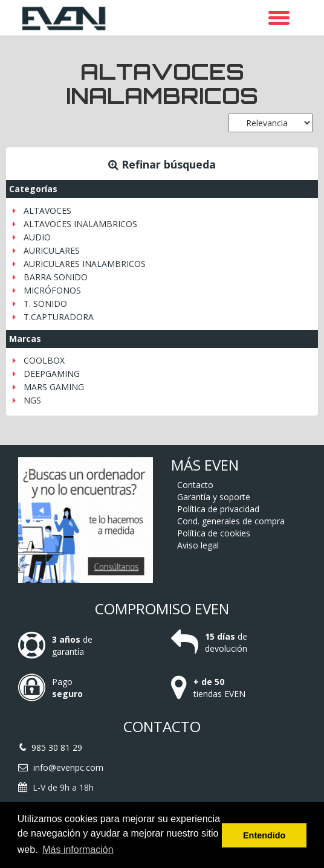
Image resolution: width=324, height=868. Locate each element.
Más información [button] (78, 850)
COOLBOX (44, 360)
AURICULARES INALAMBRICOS (85, 264)
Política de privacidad (218, 509)
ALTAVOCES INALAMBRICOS (80, 224)
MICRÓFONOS (52, 290)
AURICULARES (52, 250)
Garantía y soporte (214, 497)
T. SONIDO (45, 304)
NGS (32, 400)
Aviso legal (198, 545)
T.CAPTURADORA (59, 317)
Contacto (195, 485)
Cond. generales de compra (231, 521)
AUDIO (37, 237)
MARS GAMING (54, 387)
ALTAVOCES (47, 211)
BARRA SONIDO (56, 277)
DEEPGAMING (52, 374)
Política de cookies (214, 533)
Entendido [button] (264, 835)
